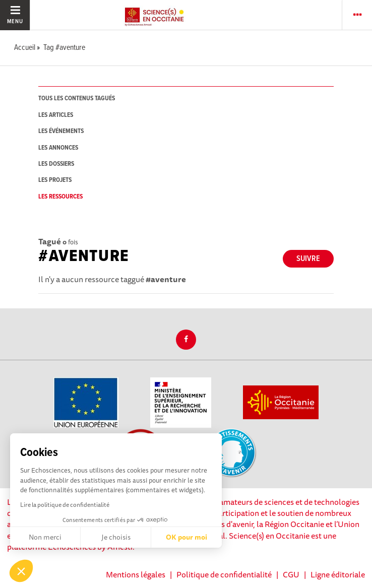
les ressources (60, 197)
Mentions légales (136, 574)
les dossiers (56, 164)
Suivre (308, 259)
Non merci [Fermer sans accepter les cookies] (45, 537)
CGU (291, 574)
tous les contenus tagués (77, 99)
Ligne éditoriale (338, 574)
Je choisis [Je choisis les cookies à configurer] (116, 537)
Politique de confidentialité (224, 574)
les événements (61, 131)
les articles (56, 115)
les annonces (58, 148)
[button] (21, 571)
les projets (55, 180)
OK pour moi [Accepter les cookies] (187, 537)
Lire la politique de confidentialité (65, 505)
